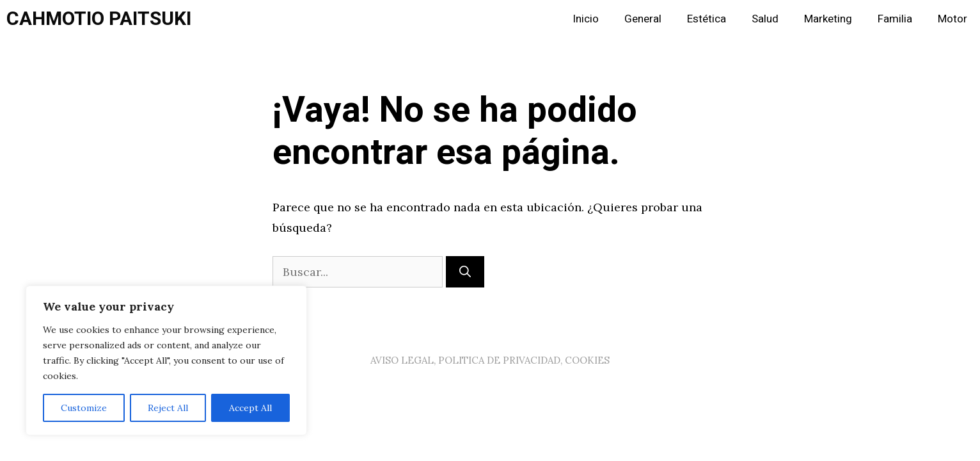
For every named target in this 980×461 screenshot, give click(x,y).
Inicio (586, 19)
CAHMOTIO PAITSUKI (99, 19)
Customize (84, 408)
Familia (895, 19)
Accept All (250, 408)
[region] (166, 360)
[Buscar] (465, 272)
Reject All (168, 408)
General (643, 19)
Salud (765, 19)
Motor (952, 19)
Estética (707, 19)
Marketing (828, 19)
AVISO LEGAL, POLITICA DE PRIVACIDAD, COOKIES (490, 360)
